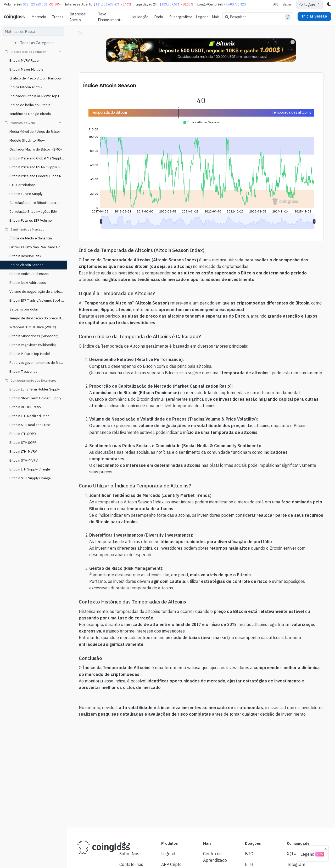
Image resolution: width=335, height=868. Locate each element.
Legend (202, 17)
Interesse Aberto (78, 17)
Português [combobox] (307, 4)
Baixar (287, 4)
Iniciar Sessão (314, 16)
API (276, 4)
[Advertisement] (201, 804)
